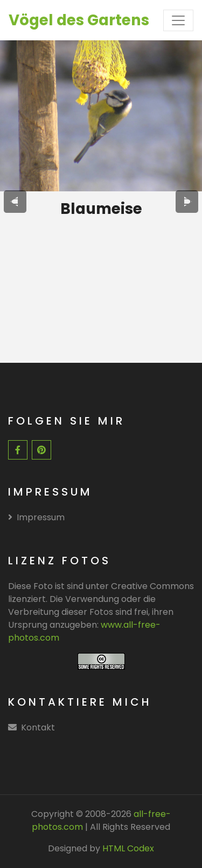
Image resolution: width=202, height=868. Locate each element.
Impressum (36, 517)
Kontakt (38, 727)
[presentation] (15, 202)
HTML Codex (128, 848)
